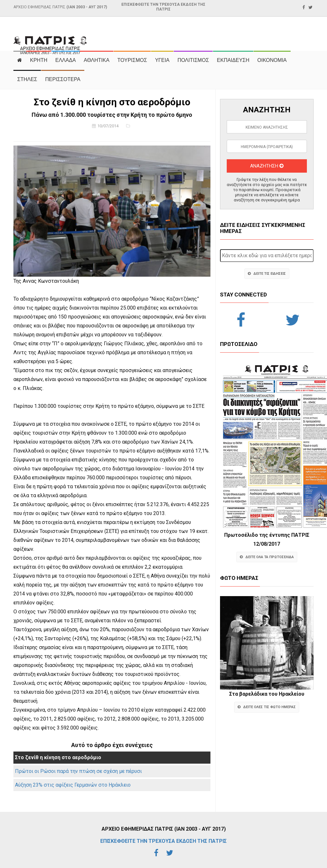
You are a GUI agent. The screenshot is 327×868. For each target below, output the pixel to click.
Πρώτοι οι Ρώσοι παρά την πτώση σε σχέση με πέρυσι (78, 771)
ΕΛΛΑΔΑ (65, 60)
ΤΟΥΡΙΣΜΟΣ (132, 60)
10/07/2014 (108, 126)
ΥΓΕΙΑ (162, 60)
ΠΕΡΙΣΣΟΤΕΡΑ (63, 79)
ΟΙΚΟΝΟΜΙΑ (272, 60)
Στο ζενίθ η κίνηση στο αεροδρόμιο (58, 757)
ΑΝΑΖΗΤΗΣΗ (267, 166)
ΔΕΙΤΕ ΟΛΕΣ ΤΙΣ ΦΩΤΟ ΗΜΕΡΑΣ (267, 707)
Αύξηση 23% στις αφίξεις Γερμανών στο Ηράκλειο (73, 785)
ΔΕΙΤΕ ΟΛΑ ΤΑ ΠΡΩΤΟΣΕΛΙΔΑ (267, 557)
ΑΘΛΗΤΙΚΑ (96, 60)
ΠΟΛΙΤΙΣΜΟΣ (193, 60)
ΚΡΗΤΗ (39, 60)
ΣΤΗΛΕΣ (27, 79)
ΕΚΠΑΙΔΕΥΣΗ (233, 60)
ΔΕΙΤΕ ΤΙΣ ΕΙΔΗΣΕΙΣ (267, 274)
